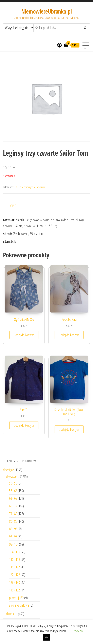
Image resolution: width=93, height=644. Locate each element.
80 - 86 (13, 521)
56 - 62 (13, 491)
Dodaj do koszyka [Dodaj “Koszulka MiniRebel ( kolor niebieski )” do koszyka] (69, 429)
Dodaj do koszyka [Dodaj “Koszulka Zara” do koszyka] (69, 335)
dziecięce (28, 187)
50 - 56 (13, 483)
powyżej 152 (16, 598)
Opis (13, 206)
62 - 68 (13, 498)
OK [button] (47, 637)
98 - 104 (14, 544)
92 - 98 (13, 536)
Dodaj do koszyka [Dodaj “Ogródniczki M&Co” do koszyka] (24, 335)
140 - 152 (14, 590)
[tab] (16, 206)
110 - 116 (18, 187)
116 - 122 (14, 567)
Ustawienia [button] (77, 631)
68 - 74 (13, 506)
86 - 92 (13, 529)
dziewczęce (40, 187)
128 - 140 (14, 582)
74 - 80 (13, 514)
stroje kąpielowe (19, 605)
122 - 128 (14, 575)
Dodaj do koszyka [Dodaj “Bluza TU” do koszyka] (24, 425)
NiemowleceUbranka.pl (46, 11)
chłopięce (12, 614)
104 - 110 (14, 552)
